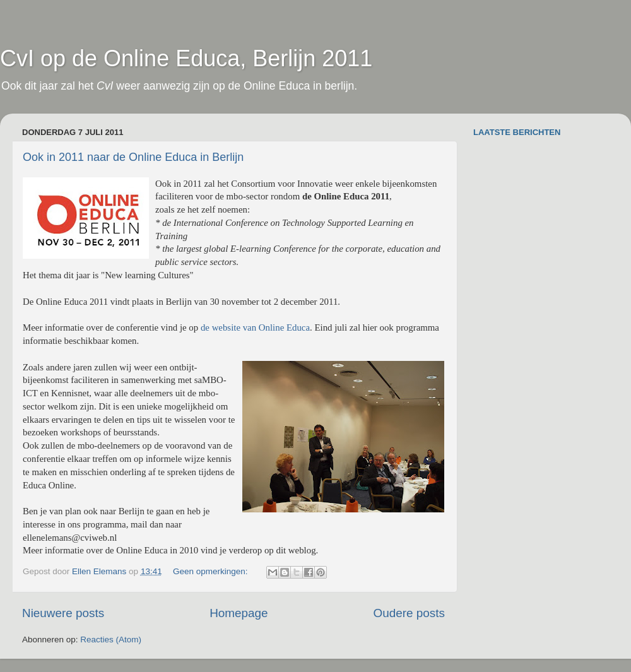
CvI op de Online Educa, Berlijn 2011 (186, 58)
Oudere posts (409, 613)
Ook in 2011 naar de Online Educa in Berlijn (133, 157)
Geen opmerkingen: (211, 571)
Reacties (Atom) (111, 640)
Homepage (239, 613)
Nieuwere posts (63, 613)
